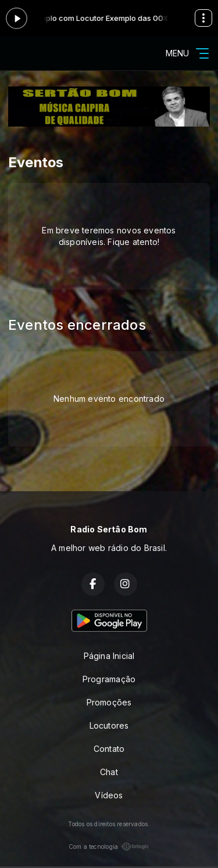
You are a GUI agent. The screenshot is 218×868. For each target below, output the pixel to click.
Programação (109, 679)
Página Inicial (109, 656)
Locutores (109, 725)
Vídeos (109, 795)
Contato (109, 749)
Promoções (109, 702)
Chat (109, 772)
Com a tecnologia (109, 847)
